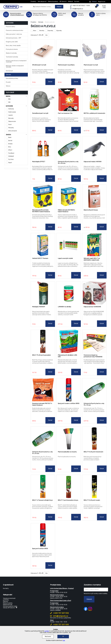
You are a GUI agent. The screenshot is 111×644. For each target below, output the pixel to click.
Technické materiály (12, 57)
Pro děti (8, 82)
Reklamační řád (8, 605)
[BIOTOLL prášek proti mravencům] (94, 100)
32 (47, 35)
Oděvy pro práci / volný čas (14, 34)
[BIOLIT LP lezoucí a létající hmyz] (43, 486)
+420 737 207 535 (59, 625)
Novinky (42, 31)
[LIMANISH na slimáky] (69, 293)
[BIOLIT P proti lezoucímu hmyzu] (69, 486)
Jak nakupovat (42, 2)
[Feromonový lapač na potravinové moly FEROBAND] (94, 341)
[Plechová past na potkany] (69, 51)
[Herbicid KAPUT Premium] (43, 245)
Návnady (11, 118)
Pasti (10, 125)
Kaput (10, 163)
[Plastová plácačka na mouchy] (69, 438)
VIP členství (63, 2)
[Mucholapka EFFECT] (43, 148)
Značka (8, 135)
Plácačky (11, 128)
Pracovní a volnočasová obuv (15, 30)
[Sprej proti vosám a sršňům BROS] (69, 390)
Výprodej (59, 31)
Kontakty (6, 588)
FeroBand (11, 153)
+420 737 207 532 (59, 613)
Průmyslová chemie (12, 49)
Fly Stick (11, 159)
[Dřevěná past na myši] (43, 51)
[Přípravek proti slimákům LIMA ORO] (69, 341)
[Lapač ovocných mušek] (69, 245)
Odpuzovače (12, 121)
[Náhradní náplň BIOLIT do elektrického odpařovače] (94, 245)
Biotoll (10, 141)
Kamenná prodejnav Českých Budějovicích (17, 14)
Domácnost (9, 71)
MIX (9, 102)
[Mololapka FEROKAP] (43, 293)
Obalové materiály (11, 53)
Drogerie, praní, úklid (12, 42)
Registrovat (102, 2)
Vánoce (8, 86)
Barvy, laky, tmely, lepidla (13, 46)
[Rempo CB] (14, 6)
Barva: (8, 96)
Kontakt (77, 2)
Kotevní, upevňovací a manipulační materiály (16, 61)
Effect (10, 150)
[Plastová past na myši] (94, 51)
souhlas (47, 631)
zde (64, 640)
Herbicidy (11, 109)
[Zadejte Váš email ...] (96, 590)
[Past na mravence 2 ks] (69, 100)
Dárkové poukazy (53, 2)
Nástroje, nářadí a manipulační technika (15, 66)
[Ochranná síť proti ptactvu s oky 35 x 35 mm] (69, 148)
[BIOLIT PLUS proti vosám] (94, 486)
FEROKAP (11, 156)
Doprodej (50, 31)
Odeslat (89, 599)
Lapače (11, 115)
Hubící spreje (12, 112)
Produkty (33, 2)
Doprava (6, 601)
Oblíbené (70, 2)
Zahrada (8, 75)
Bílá (9, 99)
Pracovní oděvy (11, 27)
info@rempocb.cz (59, 616)
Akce (35, 31)
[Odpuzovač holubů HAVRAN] (94, 148)
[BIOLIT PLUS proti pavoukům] (43, 341)
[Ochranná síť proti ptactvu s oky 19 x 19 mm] (94, 390)
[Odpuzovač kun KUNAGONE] (94, 293)
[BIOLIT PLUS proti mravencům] (94, 438)
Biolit (10, 137)
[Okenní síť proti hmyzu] (94, 196)
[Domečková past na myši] (43, 100)
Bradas (10, 144)
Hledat (59, 7)
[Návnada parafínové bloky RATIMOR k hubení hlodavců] (43, 196)
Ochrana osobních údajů (10, 606)
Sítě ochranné (13, 131)
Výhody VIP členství (10, 608)
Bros (10, 147)
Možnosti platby (8, 603)
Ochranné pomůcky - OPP (13, 38)
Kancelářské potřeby (12, 78)
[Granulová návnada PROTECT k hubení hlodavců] (43, 390)
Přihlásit (94, 2)
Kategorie (9, 106)
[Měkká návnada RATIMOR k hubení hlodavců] (69, 196)
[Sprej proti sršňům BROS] (43, 535)
